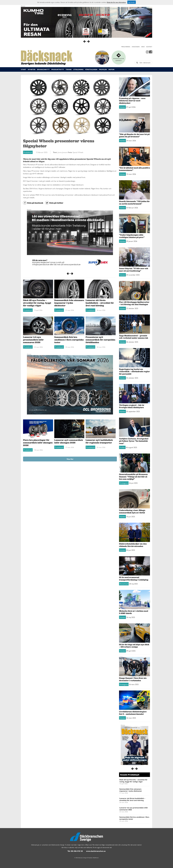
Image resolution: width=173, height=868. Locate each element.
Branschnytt (43, 69)
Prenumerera (126, 47)
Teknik (69, 69)
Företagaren (91, 69)
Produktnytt (58, 69)
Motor (111, 69)
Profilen (103, 69)
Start (24, 69)
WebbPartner (96, 858)
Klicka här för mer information (116, 2)
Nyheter (32, 69)
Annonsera (136, 47)
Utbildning (78, 69)
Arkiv (143, 47)
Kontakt (149, 47)
